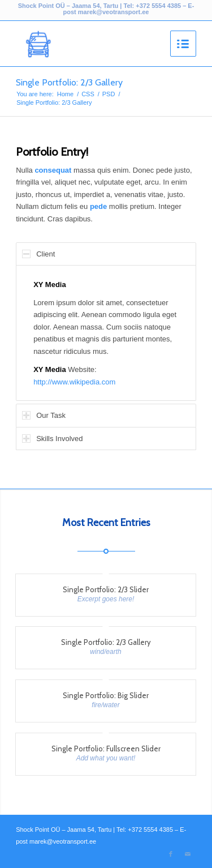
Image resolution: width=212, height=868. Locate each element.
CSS (88, 94)
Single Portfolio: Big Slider (106, 695)
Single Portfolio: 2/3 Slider (106, 589)
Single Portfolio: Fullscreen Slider (106, 749)
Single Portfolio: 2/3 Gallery (69, 82)
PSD (109, 94)
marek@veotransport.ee (114, 12)
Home (65, 94)
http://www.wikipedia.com (74, 382)
